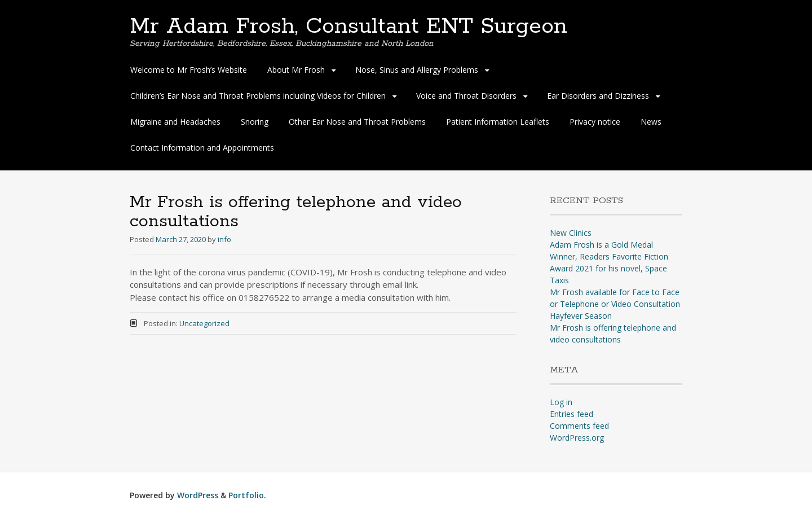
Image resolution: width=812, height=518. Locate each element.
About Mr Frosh (296, 70)
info (224, 239)
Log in (561, 402)
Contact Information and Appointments (202, 148)
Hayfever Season (581, 316)
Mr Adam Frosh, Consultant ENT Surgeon (348, 27)
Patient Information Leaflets (498, 122)
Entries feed (572, 414)
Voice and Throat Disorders (466, 96)
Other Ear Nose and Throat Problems (357, 122)
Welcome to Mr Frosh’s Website (189, 70)
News (651, 122)
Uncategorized (204, 323)
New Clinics (571, 233)
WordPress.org (577, 438)
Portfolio (246, 495)
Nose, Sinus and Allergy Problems (417, 70)
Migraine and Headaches (175, 122)
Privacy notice (595, 122)
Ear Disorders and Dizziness (598, 96)
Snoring (255, 122)
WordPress (198, 495)
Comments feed (579, 426)
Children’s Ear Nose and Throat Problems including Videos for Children (258, 96)
